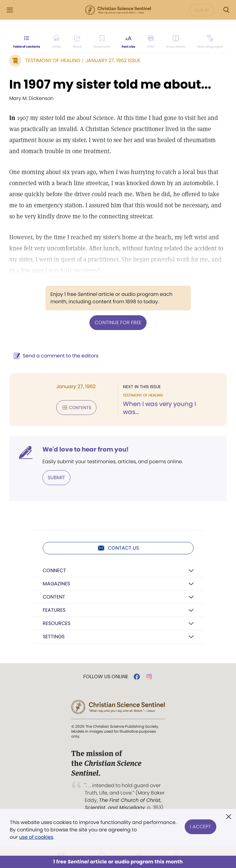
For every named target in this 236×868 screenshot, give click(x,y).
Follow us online (106, 677)
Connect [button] (54, 570)
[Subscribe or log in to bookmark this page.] (102, 42)
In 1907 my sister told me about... (110, 84)
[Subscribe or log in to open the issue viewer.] (176, 42)
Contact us (118, 548)
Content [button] (54, 597)
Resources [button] (57, 623)
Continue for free (118, 323)
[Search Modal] (226, 10)
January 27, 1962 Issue (113, 60)
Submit (56, 478)
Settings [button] (54, 637)
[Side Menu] (10, 10)
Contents (76, 408)
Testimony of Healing (53, 60)
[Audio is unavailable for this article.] (57, 42)
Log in (202, 10)
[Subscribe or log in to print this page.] (151, 42)
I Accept (201, 826)
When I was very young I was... (159, 408)
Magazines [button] (56, 584)
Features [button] (54, 610)
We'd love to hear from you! (86, 449)
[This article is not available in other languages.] (210, 42)
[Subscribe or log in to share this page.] (77, 42)
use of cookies (36, 837)
